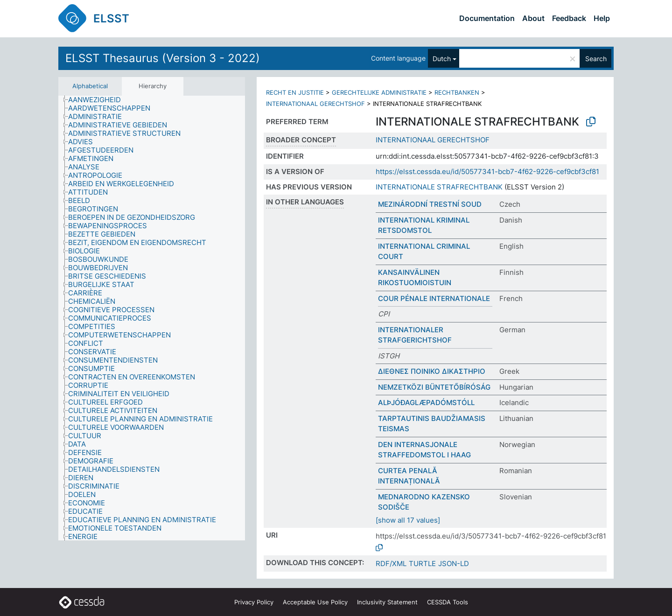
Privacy (254, 602)
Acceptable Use (315, 602)
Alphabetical (90, 86)
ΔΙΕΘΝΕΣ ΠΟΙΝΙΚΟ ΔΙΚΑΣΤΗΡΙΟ (432, 371)
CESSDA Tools (448, 602)
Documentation (487, 18)
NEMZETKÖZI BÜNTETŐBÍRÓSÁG (434, 387)
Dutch (442, 59)
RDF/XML (391, 563)
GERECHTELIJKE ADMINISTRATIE (379, 92)
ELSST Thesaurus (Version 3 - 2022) (163, 58)
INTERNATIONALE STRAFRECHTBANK (439, 187)
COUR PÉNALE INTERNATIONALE (434, 298)
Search (596, 59)
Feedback (569, 18)
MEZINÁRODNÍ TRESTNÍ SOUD (430, 204)
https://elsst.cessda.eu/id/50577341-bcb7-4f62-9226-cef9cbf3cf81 (487, 171)
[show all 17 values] (408, 520)
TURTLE (422, 563)
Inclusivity (387, 602)
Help (602, 18)
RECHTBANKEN (457, 92)
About (533, 18)
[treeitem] (98, 100)
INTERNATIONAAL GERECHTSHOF (315, 104)
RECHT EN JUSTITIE (295, 92)
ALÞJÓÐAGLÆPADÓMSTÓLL (426, 402)
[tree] (152, 318)
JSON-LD (454, 563)
